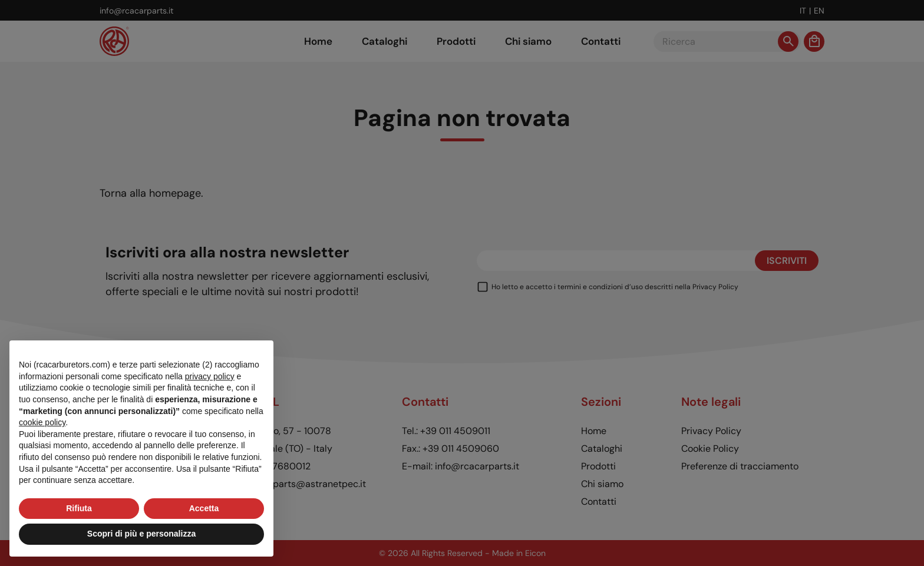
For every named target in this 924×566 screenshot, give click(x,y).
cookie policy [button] (42, 422)
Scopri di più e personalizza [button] (141, 534)
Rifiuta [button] (79, 508)
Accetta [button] (204, 508)
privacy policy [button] (210, 376)
